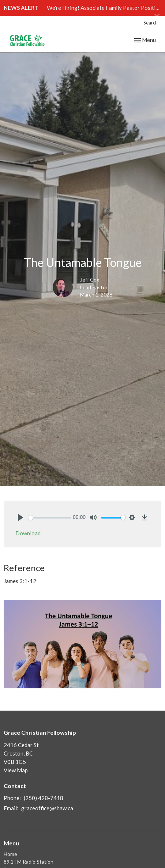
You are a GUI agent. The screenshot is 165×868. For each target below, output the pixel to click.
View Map (16, 770)
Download (28, 533)
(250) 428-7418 (44, 798)
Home (10, 854)
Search (151, 23)
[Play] (20, 517)
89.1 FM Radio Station (29, 862)
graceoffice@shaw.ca (47, 808)
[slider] (50, 518)
